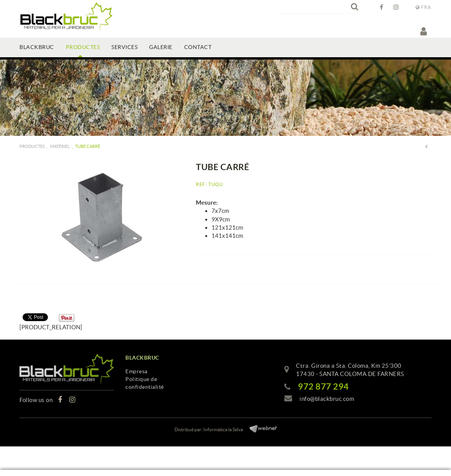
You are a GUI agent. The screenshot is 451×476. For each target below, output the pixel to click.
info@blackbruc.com (327, 399)
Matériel (60, 146)
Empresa (137, 371)
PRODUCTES (32, 146)
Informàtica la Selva (223, 429)
